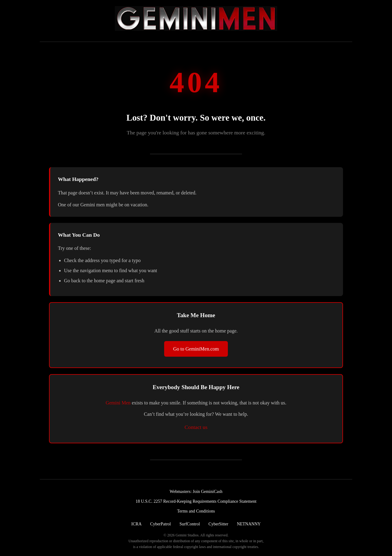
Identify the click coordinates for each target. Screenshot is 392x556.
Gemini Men (118, 403)
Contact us (196, 427)
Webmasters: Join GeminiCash (196, 492)
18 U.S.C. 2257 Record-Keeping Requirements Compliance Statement (196, 501)
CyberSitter (219, 524)
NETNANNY (249, 524)
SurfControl (190, 524)
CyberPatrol (160, 524)
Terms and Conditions (196, 511)
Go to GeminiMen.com (196, 349)
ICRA (136, 524)
